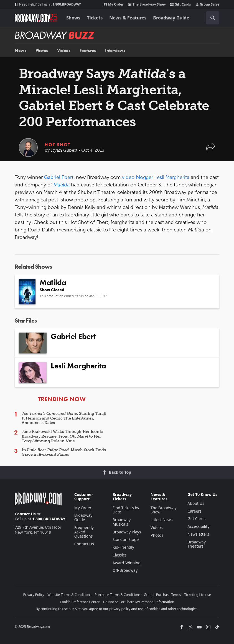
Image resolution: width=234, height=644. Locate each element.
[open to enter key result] (213, 18)
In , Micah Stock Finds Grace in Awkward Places (64, 452)
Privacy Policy (34, 595)
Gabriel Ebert (59, 177)
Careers (194, 511)
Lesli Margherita (172, 177)
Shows (73, 18)
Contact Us (25, 514)
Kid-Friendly (123, 547)
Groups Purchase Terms (162, 595)
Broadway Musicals (122, 522)
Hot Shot (58, 145)
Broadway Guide (171, 18)
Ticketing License (198, 595)
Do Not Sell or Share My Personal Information (138, 602)
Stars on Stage (126, 539)
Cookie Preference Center (80, 602)
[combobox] (210, 18)
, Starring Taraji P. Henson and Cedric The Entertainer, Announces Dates (64, 418)
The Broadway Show (147, 4)
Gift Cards (181, 4)
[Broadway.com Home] (36, 18)
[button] (211, 150)
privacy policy (120, 609)
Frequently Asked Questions (84, 532)
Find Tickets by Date (126, 510)
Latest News (162, 520)
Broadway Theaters (197, 544)
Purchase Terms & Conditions (118, 595)
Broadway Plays (127, 532)
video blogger (138, 177)
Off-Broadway (125, 570)
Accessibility (198, 526)
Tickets (95, 18)
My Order (114, 4)
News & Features (128, 18)
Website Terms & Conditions (69, 595)
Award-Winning (127, 563)
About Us (196, 503)
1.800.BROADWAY (48, 4)
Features (88, 50)
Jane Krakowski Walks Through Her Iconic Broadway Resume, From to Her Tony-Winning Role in (62, 436)
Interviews (115, 50)
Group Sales (207, 4)
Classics (120, 555)
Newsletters (198, 534)
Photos (42, 50)
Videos (64, 50)
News (20, 50)
